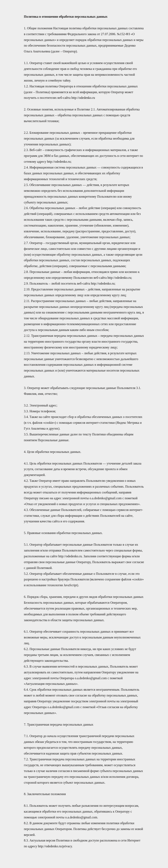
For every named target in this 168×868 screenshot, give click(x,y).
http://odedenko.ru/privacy (55, 846)
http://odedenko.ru (83, 98)
